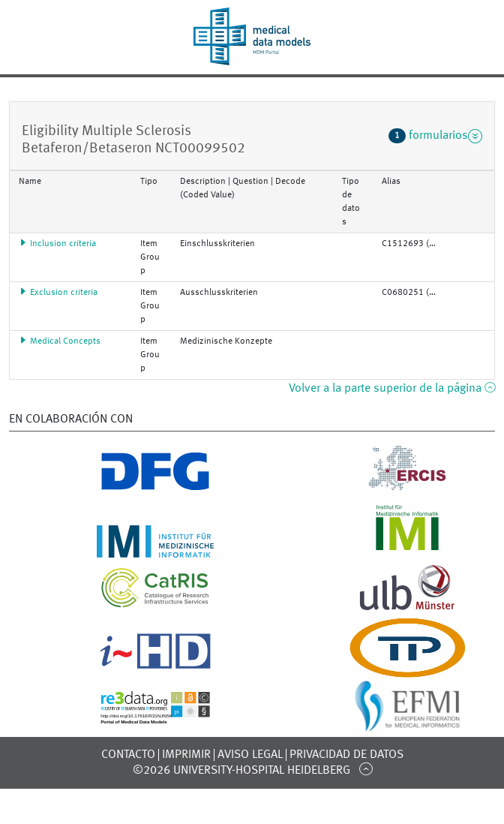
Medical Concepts (60, 341)
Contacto (128, 755)
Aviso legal (250, 755)
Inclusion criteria (57, 244)
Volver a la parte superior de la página (392, 389)
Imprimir (186, 755)
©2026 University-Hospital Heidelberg (241, 771)
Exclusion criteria (58, 293)
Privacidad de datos (346, 755)
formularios (435, 136)
